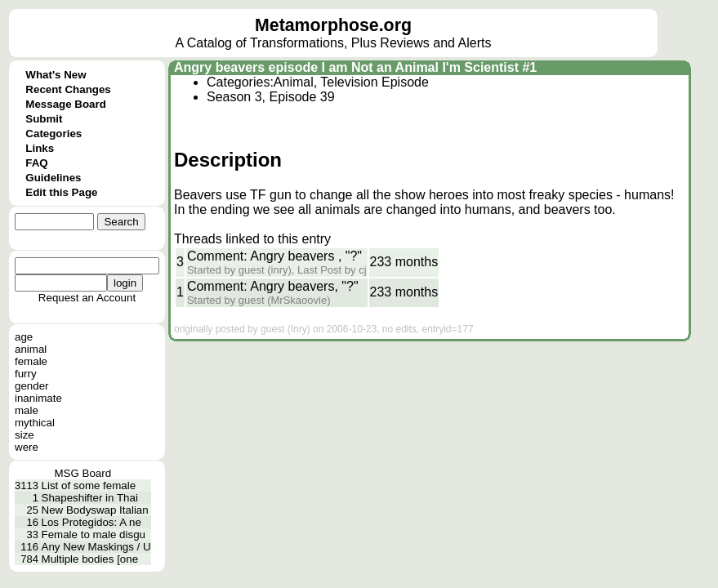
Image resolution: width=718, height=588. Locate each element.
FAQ (36, 163)
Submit (44, 119)
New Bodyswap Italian (95, 510)
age (24, 337)
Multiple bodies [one (90, 559)
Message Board (66, 104)
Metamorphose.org (333, 25)
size (25, 435)
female (31, 361)
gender (32, 386)
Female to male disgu (94, 535)
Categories (54, 134)
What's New (56, 75)
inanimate (38, 398)
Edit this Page (61, 192)
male (27, 410)
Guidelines (53, 178)
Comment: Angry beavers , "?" (274, 256)
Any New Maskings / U (96, 547)
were (27, 447)
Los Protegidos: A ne (91, 522)
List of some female (89, 486)
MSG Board (83, 473)
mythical (35, 423)
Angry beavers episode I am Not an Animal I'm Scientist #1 (355, 67)
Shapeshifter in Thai (90, 498)
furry (26, 374)
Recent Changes (68, 89)
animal (31, 349)
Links (40, 148)
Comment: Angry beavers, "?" (273, 286)
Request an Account (87, 298)
